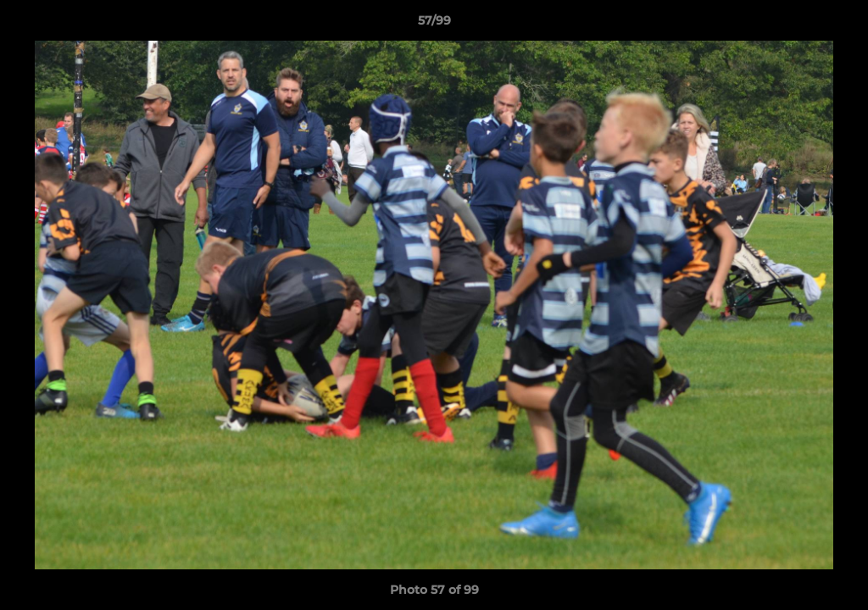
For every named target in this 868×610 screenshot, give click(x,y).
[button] (837, 25)
